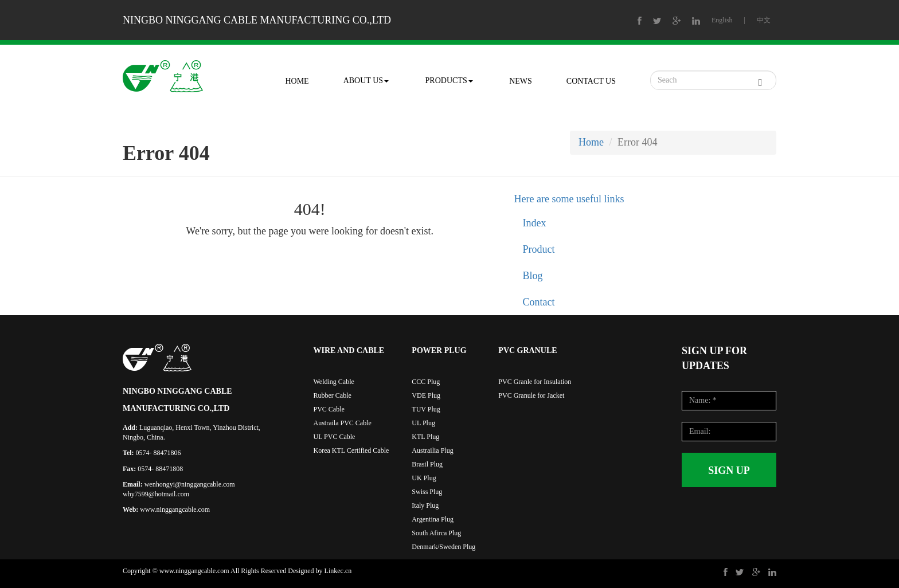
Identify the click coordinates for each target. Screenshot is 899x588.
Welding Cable (334, 382)
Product (539, 249)
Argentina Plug (433, 519)
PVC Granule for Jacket (531, 395)
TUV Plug (426, 409)
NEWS (521, 81)
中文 (764, 20)
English (722, 20)
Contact (539, 302)
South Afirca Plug (436, 533)
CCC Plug (426, 382)
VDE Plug (426, 395)
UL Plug (423, 423)
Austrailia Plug (432, 450)
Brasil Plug (427, 464)
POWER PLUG (439, 350)
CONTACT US (591, 81)
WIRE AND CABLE (349, 350)
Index (535, 223)
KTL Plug (425, 437)
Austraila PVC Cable (343, 423)
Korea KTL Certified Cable (351, 450)
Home (591, 142)
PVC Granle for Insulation (535, 382)
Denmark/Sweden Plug (443, 547)
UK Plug (424, 478)
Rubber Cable (333, 395)
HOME (297, 81)
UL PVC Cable (335, 437)
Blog (533, 276)
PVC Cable (329, 409)
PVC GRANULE (527, 350)
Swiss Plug (427, 492)
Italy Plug (425, 505)
